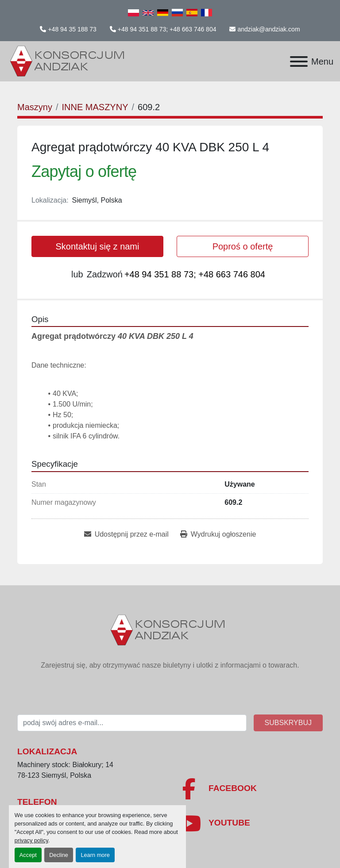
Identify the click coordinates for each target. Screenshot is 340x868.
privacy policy (31, 840)
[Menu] (299, 61)
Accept (28, 855)
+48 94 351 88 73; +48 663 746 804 (167, 29)
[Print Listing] (218, 534)
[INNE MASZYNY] (95, 107)
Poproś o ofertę (243, 246)
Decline (59, 855)
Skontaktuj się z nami (98, 246)
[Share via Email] (126, 534)
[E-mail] (132, 723)
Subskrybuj (288, 723)
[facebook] (250, 789)
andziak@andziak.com (269, 29)
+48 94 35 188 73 (72, 29)
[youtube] (250, 823)
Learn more (95, 855)
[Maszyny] (35, 107)
